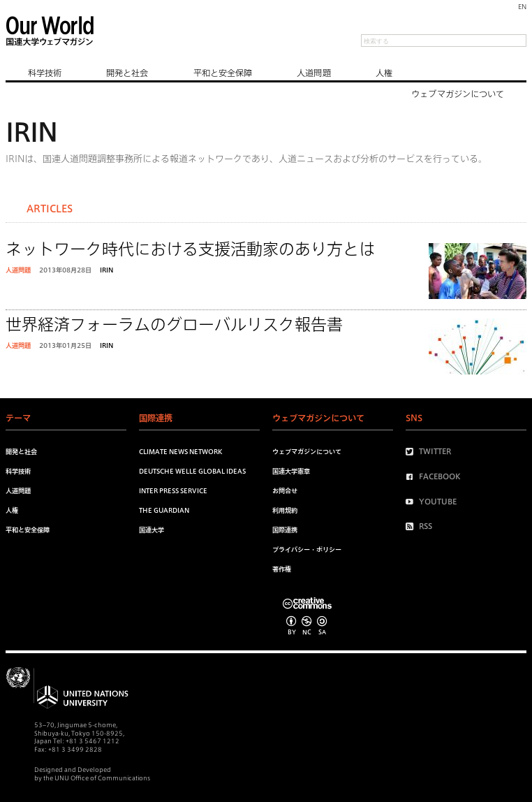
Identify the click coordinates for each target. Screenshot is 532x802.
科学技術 (45, 73)
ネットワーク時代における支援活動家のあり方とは (190, 249)
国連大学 (152, 530)
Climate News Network (180, 452)
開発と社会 (127, 73)
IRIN (106, 270)
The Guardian (164, 510)
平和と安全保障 (223, 73)
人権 (384, 73)
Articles (50, 209)
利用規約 (285, 510)
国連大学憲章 (291, 471)
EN (522, 7)
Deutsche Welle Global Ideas (192, 471)
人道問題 (313, 73)
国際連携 (285, 530)
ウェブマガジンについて (458, 94)
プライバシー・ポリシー (307, 549)
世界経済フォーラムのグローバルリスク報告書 (174, 325)
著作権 (282, 569)
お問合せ (285, 491)
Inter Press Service (173, 491)
